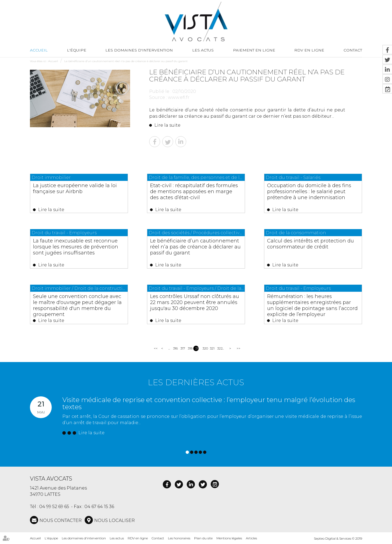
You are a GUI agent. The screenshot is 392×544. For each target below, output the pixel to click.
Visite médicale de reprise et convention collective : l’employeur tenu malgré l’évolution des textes (209, 403)
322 (219, 348)
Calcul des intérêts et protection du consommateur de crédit (310, 244)
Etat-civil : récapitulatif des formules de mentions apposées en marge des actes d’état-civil (194, 192)
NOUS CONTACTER (61, 520)
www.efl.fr (179, 97)
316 (175, 348)
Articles (251, 538)
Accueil (39, 50)
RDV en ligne (309, 50)
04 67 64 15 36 (99, 507)
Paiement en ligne (254, 50)
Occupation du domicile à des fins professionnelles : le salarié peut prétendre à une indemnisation (309, 192)
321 (212, 348)
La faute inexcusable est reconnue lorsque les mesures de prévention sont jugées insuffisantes (76, 247)
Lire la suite (167, 125)
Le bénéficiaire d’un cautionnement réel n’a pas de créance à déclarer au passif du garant (126, 61)
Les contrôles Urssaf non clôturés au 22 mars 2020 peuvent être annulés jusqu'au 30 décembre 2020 (195, 302)
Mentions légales (229, 538)
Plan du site (203, 538)
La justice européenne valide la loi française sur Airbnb (75, 189)
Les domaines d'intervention (139, 50)
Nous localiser (114, 520)
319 (197, 348)
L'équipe (77, 50)
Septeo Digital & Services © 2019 (338, 538)
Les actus (203, 50)
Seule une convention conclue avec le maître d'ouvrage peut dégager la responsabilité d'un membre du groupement (77, 305)
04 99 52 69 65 (54, 507)
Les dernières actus (196, 382)
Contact (158, 538)
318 (190, 348)
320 (204, 348)
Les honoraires (179, 538)
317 (182, 348)
